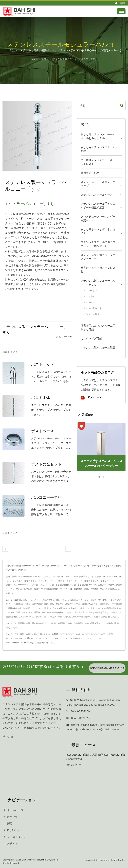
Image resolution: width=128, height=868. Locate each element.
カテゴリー (45, 59)
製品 (10, 823)
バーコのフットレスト (16, 638)
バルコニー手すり (46, 498)
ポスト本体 (41, 398)
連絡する (12, 844)
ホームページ (15, 810)
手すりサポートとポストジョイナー (98, 231)
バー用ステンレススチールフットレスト (98, 162)
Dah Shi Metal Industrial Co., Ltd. (38, 860)
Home (34, 59)
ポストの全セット (46, 464)
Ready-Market (118, 860)
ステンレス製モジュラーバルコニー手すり (75, 59)
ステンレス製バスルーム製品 (98, 347)
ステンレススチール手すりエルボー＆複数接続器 (98, 205)
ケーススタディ (16, 837)
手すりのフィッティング (38, 638)
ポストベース (43, 431)
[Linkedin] (12, 737)
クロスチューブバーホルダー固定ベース (98, 218)
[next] (68, 549)
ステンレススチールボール (72, 634)
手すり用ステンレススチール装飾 (98, 149)
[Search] (98, 105)
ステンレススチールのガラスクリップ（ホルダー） (98, 244)
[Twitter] (8, 737)
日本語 (122, 3)
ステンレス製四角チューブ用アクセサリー (98, 257)
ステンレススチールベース (97, 195)
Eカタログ (13, 830)
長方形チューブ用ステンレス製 (98, 270)
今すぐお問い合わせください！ (107, 669)
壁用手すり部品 (90, 173)
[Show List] (70, 337)
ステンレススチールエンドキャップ (98, 184)
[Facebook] (4, 737)
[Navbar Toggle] (121, 11)
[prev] (5, 549)
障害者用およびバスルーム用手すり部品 (98, 327)
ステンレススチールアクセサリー (100, 634)
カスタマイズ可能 (91, 338)
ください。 (49, 642)
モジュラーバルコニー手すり (19, 642)
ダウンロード (91, 398)
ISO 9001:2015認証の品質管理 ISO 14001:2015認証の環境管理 (96, 757)
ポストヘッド (43, 364)
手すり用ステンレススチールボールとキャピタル (98, 136)
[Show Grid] (66, 337)
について (12, 817)
